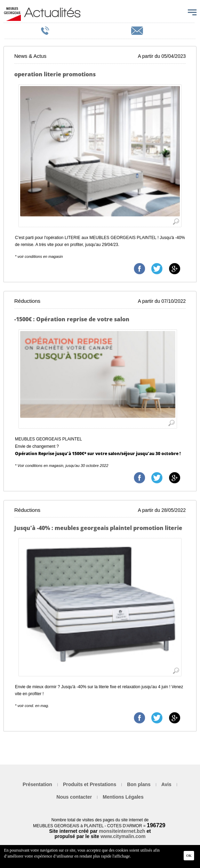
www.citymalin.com (123, 836)
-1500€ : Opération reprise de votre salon (72, 319)
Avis (166, 784)
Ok (189, 856)
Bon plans (139, 784)
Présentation (37, 784)
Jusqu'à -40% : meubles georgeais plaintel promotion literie (98, 528)
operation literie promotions (55, 74)
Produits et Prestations (90, 784)
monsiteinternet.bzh (122, 831)
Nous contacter (74, 797)
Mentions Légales (123, 797)
